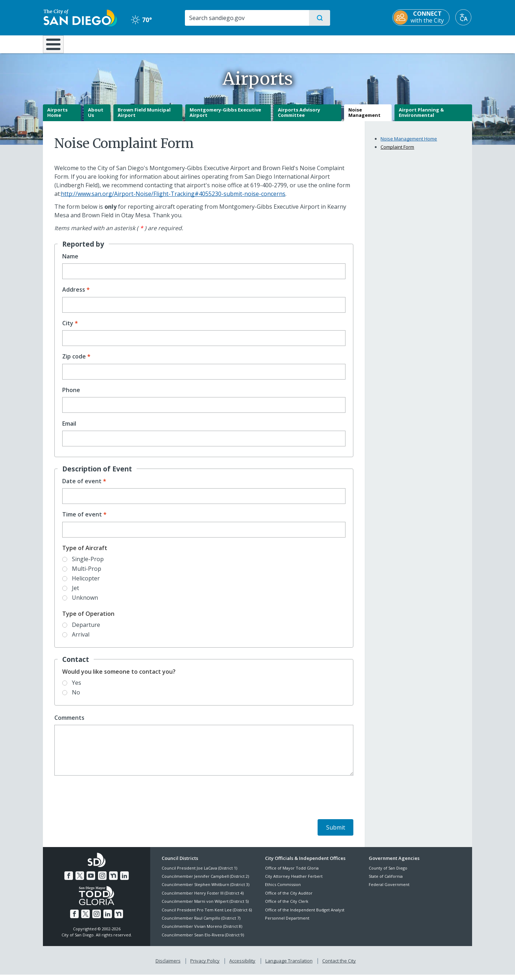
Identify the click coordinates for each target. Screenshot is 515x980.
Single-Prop (88, 564)
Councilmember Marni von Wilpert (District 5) (205, 907)
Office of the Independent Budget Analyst (305, 915)
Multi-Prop (87, 574)
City (68, 328)
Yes (77, 688)
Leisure (104, 44)
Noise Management (364, 118)
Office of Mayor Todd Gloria (292, 873)
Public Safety (367, 44)
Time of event (82, 520)
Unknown (85, 603)
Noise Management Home (409, 144)
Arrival (81, 639)
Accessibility (242, 966)
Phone (71, 395)
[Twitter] (80, 881)
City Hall (437, 44)
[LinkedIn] (124, 881)
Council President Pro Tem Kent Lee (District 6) (207, 915)
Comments (69, 723)
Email (69, 429)
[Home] (57, 47)
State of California (386, 881)
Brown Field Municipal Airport (144, 118)
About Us (96, 118)
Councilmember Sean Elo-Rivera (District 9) (203, 940)
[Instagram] (102, 881)
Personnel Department (287, 923)
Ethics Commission (283, 890)
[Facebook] (69, 881)
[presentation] (109, 804)
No (76, 697)
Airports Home (57, 118)
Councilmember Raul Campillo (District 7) (201, 923)
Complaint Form (397, 152)
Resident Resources (169, 44)
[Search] (247, 18)
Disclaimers (168, 966)
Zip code (74, 362)
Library (298, 44)
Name (70, 261)
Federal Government (389, 890)
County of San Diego (388, 873)
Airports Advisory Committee (299, 118)
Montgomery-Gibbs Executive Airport (225, 118)
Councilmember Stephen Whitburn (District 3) (205, 890)
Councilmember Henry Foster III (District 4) (203, 898)
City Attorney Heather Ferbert (294, 881)
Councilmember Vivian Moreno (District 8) (202, 932)
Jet (75, 593)
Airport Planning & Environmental (421, 118)
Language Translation (289, 966)
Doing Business (232, 44)
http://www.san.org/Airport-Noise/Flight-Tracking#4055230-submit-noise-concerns (173, 199)
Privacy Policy (205, 966)
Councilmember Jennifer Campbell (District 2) (205, 881)
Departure (86, 630)
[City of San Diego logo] (80, 17)
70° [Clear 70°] (141, 20)
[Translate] (464, 17)
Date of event (82, 486)
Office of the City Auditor (289, 898)
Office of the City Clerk (287, 907)
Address (74, 295)
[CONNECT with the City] (422, 18)
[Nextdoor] (113, 881)
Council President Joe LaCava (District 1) (199, 873)
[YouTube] (91, 881)
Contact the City (339, 966)
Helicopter (86, 583)
